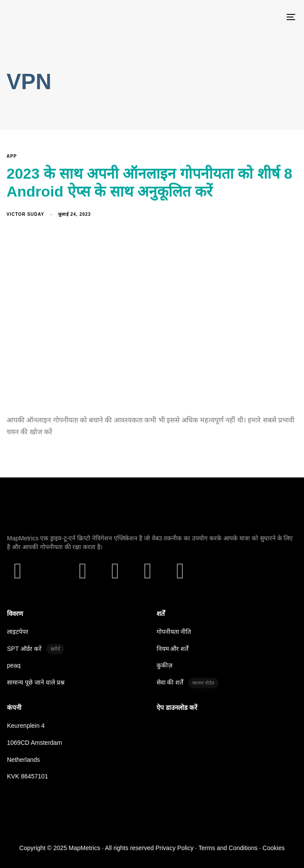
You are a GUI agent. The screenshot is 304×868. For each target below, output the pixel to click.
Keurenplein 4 (26, 726)
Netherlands (24, 760)
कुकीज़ (164, 665)
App (12, 156)
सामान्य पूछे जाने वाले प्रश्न (36, 682)
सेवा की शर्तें (188, 683)
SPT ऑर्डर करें (36, 649)
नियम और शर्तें (173, 649)
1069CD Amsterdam (34, 743)
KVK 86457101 (27, 776)
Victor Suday (25, 214)
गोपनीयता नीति (174, 632)
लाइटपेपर (18, 632)
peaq (14, 665)
